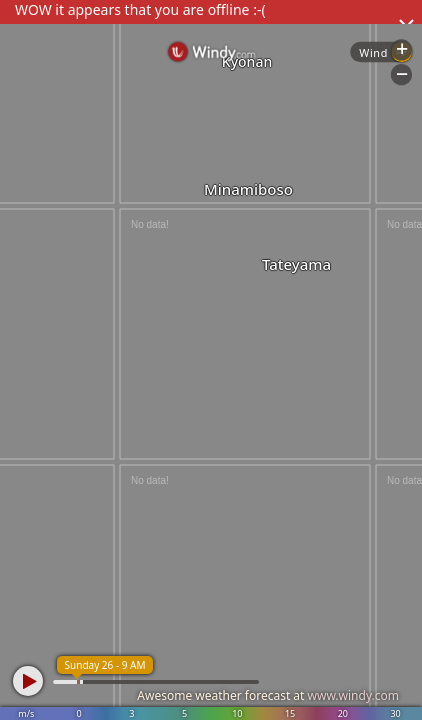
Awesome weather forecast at (268, 695)
